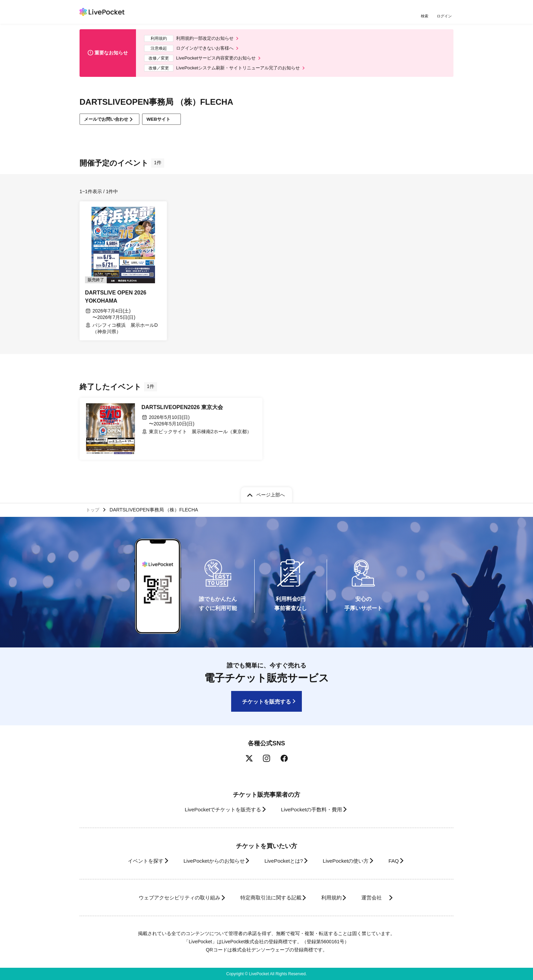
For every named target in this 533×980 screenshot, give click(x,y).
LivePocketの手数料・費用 (314, 809)
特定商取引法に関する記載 (269, 898)
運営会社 (383, 898)
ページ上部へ (271, 493)
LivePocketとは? (283, 861)
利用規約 (335, 898)
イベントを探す (133, 861)
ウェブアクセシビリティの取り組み (169, 898)
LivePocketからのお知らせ (208, 861)
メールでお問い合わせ (109, 123)
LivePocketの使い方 (351, 861)
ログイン (445, 16)
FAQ (404, 861)
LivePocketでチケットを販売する (218, 809)
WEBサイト (169, 123)
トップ (93, 509)
